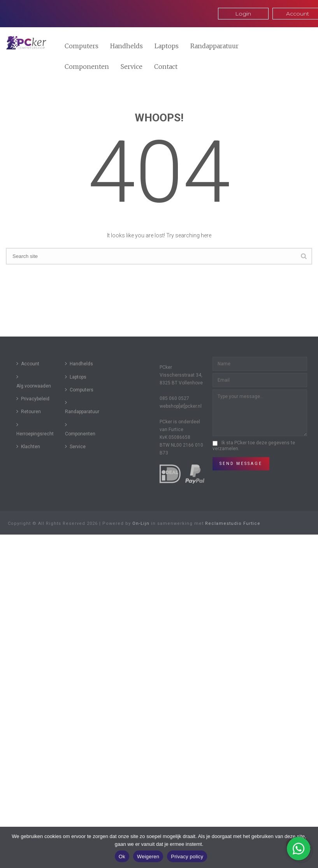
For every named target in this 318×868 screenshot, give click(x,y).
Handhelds (126, 46)
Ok (122, 857)
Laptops (167, 46)
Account (28, 364)
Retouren (29, 411)
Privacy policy (187, 857)
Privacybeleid (33, 399)
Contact (166, 67)
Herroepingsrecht (35, 429)
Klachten (28, 446)
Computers (82, 46)
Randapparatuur (214, 46)
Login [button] (243, 14)
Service (132, 67)
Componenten (87, 67)
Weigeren (148, 857)
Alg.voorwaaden (34, 381)
